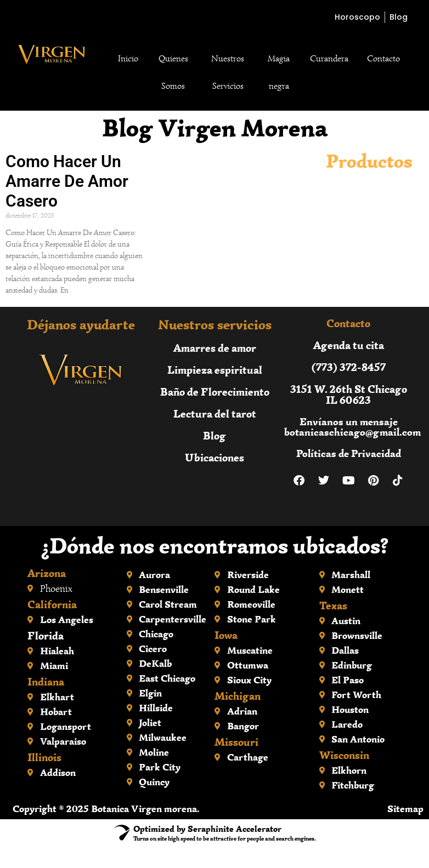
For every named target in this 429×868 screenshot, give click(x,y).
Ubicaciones (214, 457)
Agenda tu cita (349, 345)
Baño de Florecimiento (215, 392)
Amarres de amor (215, 348)
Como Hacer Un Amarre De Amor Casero (67, 181)
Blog (214, 435)
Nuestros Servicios (228, 72)
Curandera (329, 59)
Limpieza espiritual (215, 370)
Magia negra (279, 72)
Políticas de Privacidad (349, 453)
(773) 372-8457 (349, 367)
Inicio (128, 59)
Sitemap (405, 809)
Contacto (383, 59)
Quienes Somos (173, 72)
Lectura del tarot (215, 413)
